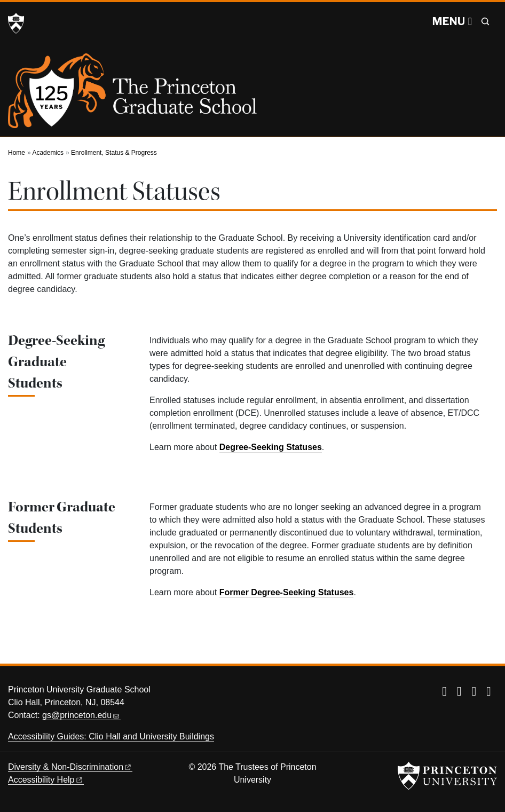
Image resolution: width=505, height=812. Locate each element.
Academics (48, 153)
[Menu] (452, 21)
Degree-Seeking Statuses (271, 447)
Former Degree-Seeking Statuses (287, 592)
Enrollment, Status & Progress (114, 153)
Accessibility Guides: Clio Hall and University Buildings (111, 736)
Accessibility (46, 780)
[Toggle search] (485, 21)
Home (17, 153)
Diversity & (70, 767)
